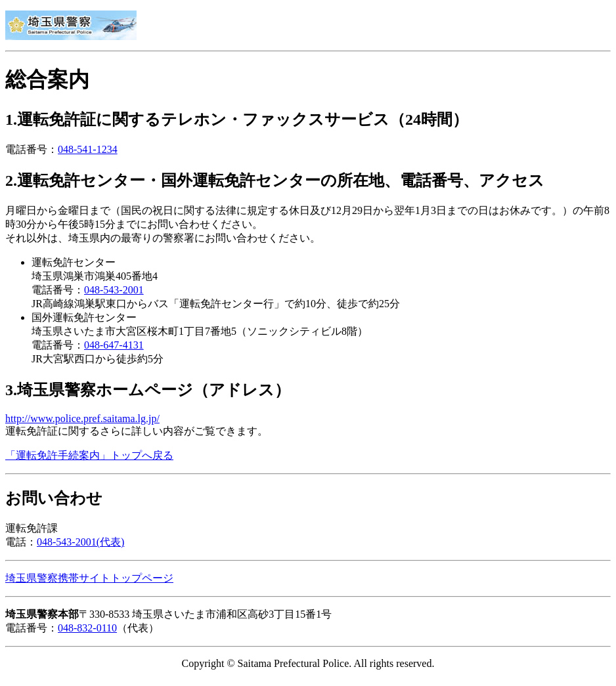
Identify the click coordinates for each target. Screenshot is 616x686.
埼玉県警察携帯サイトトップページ (89, 578)
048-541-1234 (88, 149)
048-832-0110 (87, 628)
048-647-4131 (114, 345)
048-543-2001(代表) (80, 542)
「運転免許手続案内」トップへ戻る (89, 455)
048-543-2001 (114, 290)
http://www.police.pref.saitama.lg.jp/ (82, 418)
